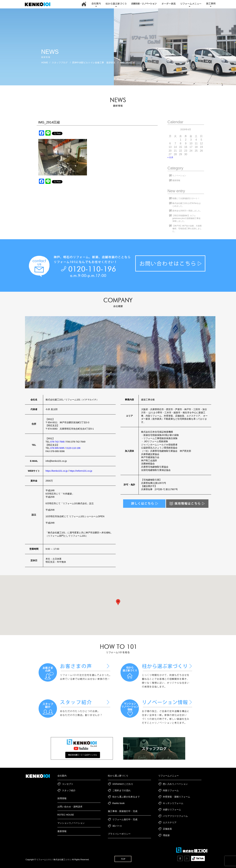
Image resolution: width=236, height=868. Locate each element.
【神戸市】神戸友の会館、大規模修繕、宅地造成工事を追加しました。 (187, 229)
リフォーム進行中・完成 (125, 819)
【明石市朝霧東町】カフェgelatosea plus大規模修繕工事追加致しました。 (186, 218)
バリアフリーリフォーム (175, 816)
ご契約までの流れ (121, 790)
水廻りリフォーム (172, 810)
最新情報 (176, 180)
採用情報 (62, 798)
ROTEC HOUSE (66, 815)
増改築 (166, 835)
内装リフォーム (171, 790)
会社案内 (62, 776)
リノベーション (179, 176)
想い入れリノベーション (175, 784)
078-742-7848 (57, 442)
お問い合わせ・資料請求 (70, 807)
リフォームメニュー (169, 776)
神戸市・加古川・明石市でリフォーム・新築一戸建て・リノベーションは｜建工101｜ (39, 4)
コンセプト (68, 784)
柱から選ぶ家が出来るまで (126, 797)
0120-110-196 (73, 448)
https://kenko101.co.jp (57, 471)
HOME (45, 63)
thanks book (119, 803)
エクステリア (170, 822)
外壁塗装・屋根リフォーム (176, 797)
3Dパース (117, 826)
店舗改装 (167, 829)
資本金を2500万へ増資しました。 (187, 211)
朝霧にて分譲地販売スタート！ (186, 198)
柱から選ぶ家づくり (118, 776)
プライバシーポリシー (119, 834)
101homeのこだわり (123, 784)
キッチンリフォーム (173, 803)
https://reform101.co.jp (81, 471)
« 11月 (170, 157)
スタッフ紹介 (69, 790)
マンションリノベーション (71, 823)
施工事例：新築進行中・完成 (123, 811)
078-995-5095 (57, 448)
